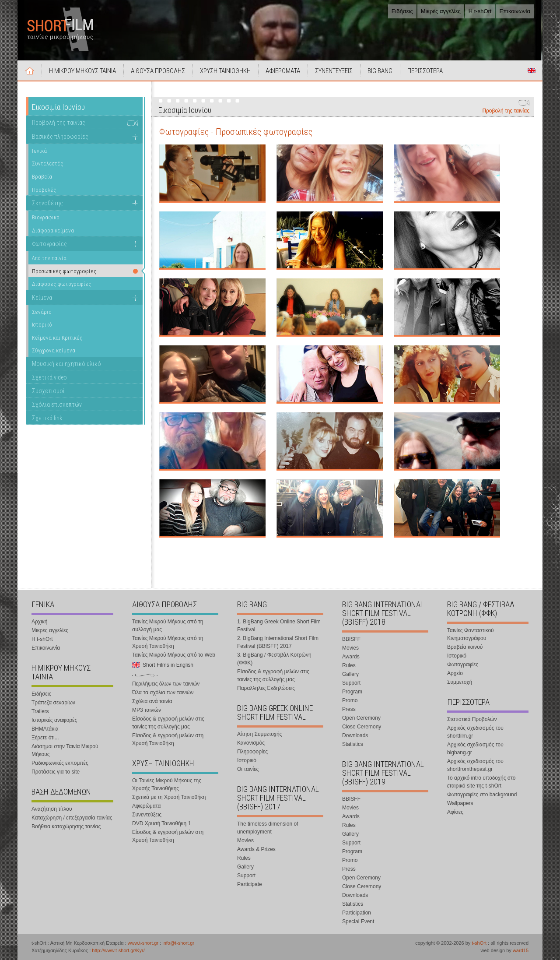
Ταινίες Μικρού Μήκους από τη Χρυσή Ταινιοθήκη (168, 642)
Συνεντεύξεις (147, 815)
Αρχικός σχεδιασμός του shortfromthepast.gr (475, 765)
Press (349, 709)
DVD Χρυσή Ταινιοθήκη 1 (161, 823)
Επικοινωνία (515, 11)
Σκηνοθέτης (47, 203)
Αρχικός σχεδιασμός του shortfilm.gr (475, 732)
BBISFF (351, 639)
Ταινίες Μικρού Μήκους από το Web (174, 655)
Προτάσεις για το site (56, 772)
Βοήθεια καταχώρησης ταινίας (66, 826)
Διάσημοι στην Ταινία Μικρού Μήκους (65, 750)
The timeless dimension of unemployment (268, 828)
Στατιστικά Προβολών (472, 719)
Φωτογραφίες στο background (482, 795)
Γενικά (39, 151)
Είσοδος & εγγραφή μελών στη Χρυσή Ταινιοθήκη (168, 739)
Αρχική (30, 70)
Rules (244, 858)
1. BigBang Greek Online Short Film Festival (279, 626)
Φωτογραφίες (49, 244)
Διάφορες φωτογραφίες (61, 284)
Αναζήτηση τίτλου (52, 809)
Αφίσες (455, 812)
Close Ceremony (362, 727)
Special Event (358, 921)
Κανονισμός (251, 743)
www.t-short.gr (143, 943)
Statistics (353, 744)
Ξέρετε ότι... (45, 738)
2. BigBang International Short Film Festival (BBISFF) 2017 (278, 642)
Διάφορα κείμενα (53, 230)
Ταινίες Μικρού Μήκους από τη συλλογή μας (168, 626)
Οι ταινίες (248, 769)
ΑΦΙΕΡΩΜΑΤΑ (283, 71)
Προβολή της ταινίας (506, 111)
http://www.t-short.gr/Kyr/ (118, 950)
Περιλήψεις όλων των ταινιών (166, 684)
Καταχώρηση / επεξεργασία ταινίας (72, 818)
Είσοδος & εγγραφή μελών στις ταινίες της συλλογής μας (168, 723)
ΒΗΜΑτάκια (45, 729)
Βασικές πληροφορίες (60, 137)
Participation (357, 913)
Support (246, 876)
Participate (250, 884)
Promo (350, 700)
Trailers (40, 711)
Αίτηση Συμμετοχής (259, 734)
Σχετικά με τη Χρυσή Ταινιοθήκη (169, 797)
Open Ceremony (361, 718)
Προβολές (44, 190)
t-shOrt (479, 943)
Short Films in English (532, 70)
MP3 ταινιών (147, 710)
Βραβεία (42, 177)
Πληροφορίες (252, 752)
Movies (245, 840)
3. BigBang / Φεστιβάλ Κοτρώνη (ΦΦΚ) (274, 659)
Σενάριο (42, 312)
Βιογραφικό (46, 217)
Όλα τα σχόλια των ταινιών (163, 693)
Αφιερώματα (146, 806)
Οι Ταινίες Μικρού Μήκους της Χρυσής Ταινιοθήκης (167, 784)
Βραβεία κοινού (465, 647)
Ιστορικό (42, 325)
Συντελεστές (47, 164)
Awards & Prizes (256, 849)
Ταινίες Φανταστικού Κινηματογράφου (471, 634)
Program (352, 692)
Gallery (245, 867)
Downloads (355, 735)
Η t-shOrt (480, 11)
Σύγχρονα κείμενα (54, 350)
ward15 (521, 950)
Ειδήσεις (402, 11)
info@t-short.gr (178, 943)
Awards (351, 657)
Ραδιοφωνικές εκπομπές (60, 763)
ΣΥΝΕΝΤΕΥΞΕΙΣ (334, 71)
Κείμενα (42, 298)
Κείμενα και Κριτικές (57, 338)
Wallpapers (460, 803)
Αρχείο (455, 673)
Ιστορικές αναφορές (54, 720)
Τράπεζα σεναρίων (53, 703)
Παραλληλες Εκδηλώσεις (266, 688)
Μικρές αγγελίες (441, 11)
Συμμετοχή (460, 682)
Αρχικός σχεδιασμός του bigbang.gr (475, 749)
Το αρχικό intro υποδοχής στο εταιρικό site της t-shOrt (481, 782)
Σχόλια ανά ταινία (152, 701)
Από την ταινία (49, 258)
